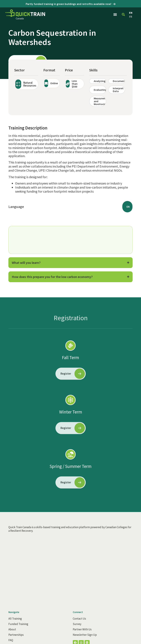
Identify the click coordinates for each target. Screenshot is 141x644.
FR (131, 17)
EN (131, 13)
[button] (115, 14)
